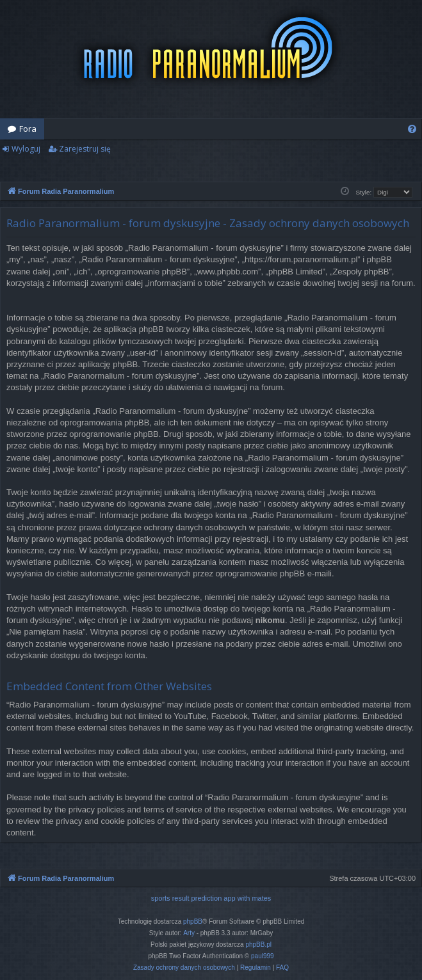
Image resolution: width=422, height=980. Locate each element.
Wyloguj (26, 149)
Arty (189, 933)
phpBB (193, 921)
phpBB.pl (258, 944)
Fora (28, 129)
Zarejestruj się (85, 149)
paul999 (263, 956)
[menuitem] (412, 129)
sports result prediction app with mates (211, 898)
